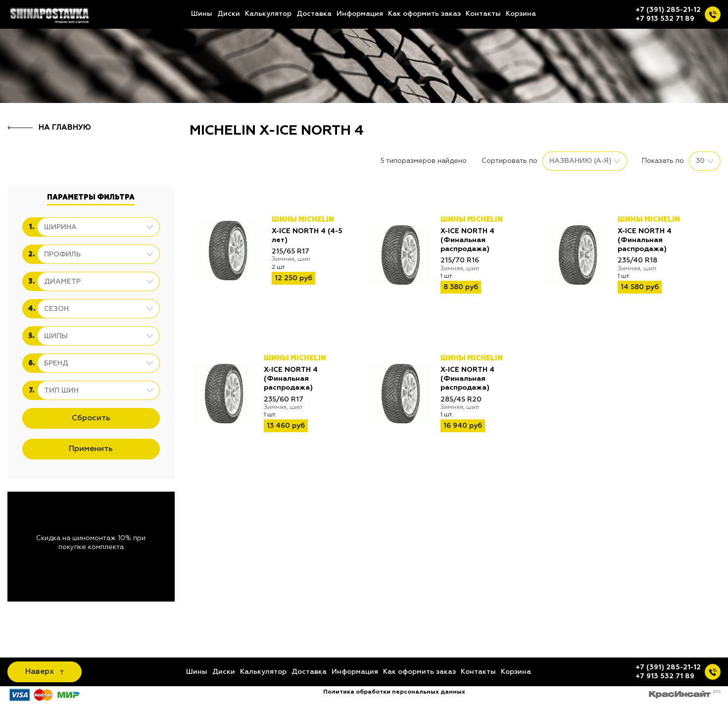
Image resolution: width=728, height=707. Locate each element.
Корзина (521, 14)
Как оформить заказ (424, 14)
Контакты (483, 14)
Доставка (314, 14)
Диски (229, 14)
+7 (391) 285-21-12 (668, 10)
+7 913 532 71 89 (665, 19)
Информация (360, 14)
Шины (202, 14)
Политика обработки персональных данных (394, 692)
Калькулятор (268, 14)
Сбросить (91, 418)
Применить (91, 449)
